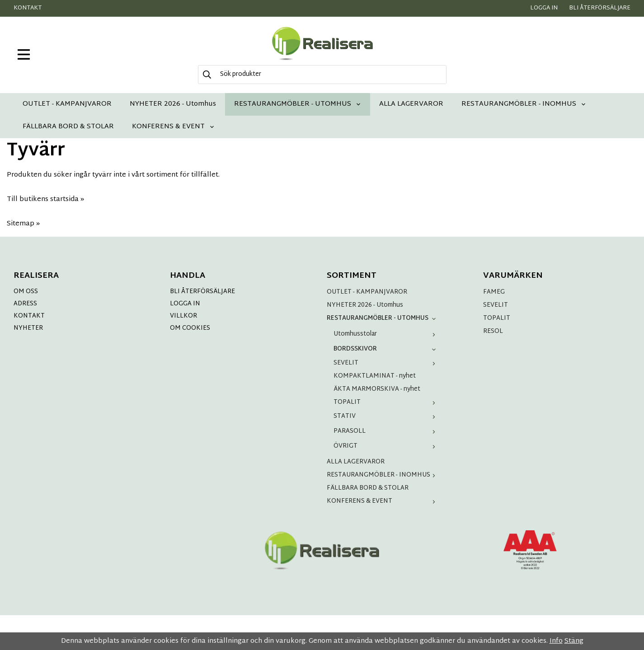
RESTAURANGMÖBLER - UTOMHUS (298, 104)
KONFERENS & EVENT (173, 127)
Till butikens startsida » (45, 199)
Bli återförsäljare (600, 8)
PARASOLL (387, 431)
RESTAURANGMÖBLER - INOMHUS (524, 104)
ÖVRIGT (387, 446)
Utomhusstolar (387, 334)
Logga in (544, 8)
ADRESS (25, 304)
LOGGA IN (185, 304)
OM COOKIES (190, 328)
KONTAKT (29, 316)
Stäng (574, 641)
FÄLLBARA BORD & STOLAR (68, 127)
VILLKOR (183, 316)
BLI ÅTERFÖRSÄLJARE (202, 292)
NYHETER (28, 328)
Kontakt (28, 8)
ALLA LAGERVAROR (411, 104)
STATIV (387, 416)
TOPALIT (387, 402)
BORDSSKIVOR (387, 349)
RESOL (493, 331)
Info (556, 641)
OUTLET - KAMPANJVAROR (67, 104)
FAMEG (494, 292)
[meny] (24, 54)
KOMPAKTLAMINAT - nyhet (375, 376)
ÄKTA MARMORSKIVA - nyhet (377, 389)
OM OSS (26, 292)
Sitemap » (23, 224)
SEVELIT (387, 363)
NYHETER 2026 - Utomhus (173, 104)
